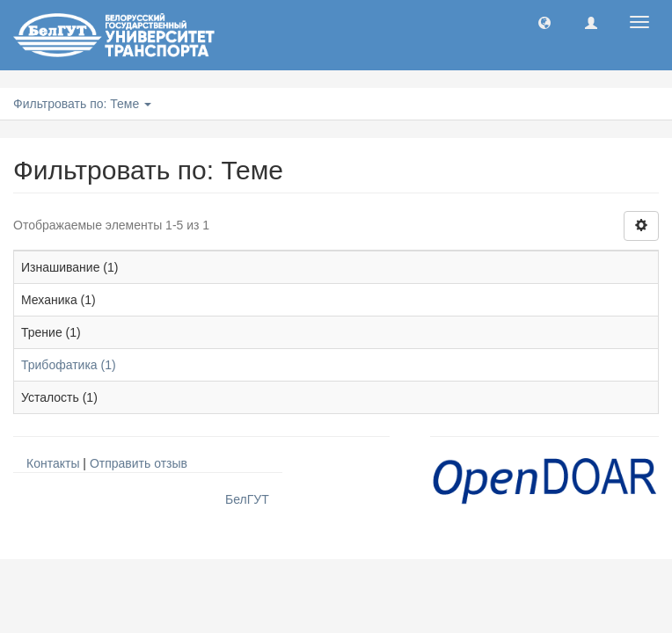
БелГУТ (247, 499)
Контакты (53, 463)
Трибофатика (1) (69, 365)
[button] (544, 22)
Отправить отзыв (139, 463)
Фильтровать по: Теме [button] (82, 104)
